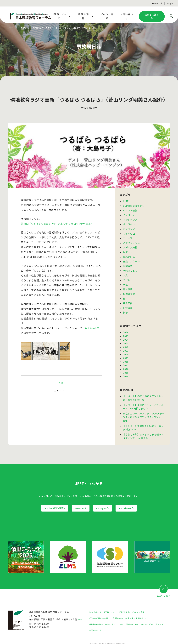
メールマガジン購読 (35, 500)
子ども (127, 277)
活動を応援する (152, 16)
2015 (126, 367)
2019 (126, 353)
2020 (126, 349)
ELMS (126, 201)
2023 (126, 339)
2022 (126, 342)
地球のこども (130, 268)
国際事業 (128, 264)
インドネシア (130, 219)
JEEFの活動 (129, 604)
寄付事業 (128, 286)
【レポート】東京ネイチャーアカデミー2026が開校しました (143, 400)
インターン (129, 214)
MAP (80, 612)
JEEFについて (113, 604)
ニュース (128, 237)
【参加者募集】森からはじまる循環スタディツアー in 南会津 (143, 428)
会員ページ (157, 3)
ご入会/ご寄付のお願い (101, 610)
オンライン (129, 223)
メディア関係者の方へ (134, 616)
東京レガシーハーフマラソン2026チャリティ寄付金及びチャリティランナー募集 (144, 410)
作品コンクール (131, 259)
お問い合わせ (110, 623)
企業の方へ (122, 610)
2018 (126, 356)
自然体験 (128, 304)
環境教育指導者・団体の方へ (104, 616)
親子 (125, 308)
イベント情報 (130, 210)
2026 (126, 328)
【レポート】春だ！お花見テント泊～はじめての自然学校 (143, 392)
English (171, 3)
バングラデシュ (131, 241)
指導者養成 (129, 290)
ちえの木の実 (92, 328)
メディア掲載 (130, 246)
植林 (125, 295)
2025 (126, 332)
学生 (125, 281)
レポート (128, 250)
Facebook (74, 500)
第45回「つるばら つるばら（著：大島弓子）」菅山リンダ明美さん (59, 223)
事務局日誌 (28, 28)
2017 (126, 360)
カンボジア (129, 228)
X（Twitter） (146, 500)
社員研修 (128, 300)
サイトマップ (41, 637)
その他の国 (129, 232)
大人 (125, 273)
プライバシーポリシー (20, 637)
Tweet (61, 388)
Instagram (109, 500)
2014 (126, 370)
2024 (126, 335)
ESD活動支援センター (135, 205)
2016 (126, 363)
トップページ (13, 28)
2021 (126, 346)
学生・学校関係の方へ (142, 610)
